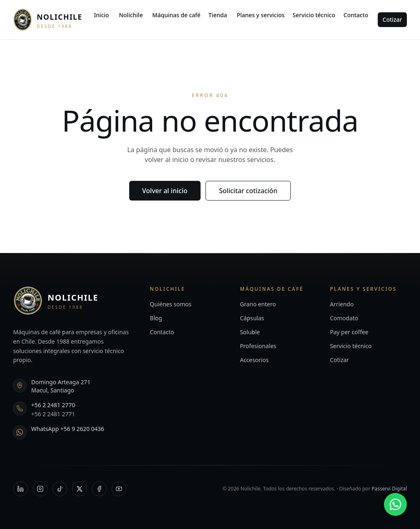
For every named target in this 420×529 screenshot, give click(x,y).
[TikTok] (60, 489)
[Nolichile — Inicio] (48, 20)
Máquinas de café (176, 15)
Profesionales (258, 346)
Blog (156, 318)
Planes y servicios (261, 15)
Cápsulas (252, 318)
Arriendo (342, 304)
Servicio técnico (314, 15)
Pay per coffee (349, 332)
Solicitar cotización (248, 191)
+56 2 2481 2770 (53, 405)
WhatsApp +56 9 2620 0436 (68, 429)
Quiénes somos (170, 304)
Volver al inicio (165, 191)
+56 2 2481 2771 (53, 414)
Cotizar (392, 19)
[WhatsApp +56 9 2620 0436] (395, 504)
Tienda (218, 15)
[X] (80, 489)
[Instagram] (40, 489)
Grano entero (258, 304)
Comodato (344, 318)
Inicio (102, 15)
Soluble (250, 332)
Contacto (356, 15)
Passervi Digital (389, 489)
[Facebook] (99, 489)
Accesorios (254, 360)
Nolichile (131, 15)
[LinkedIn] (21, 489)
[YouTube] (119, 489)
